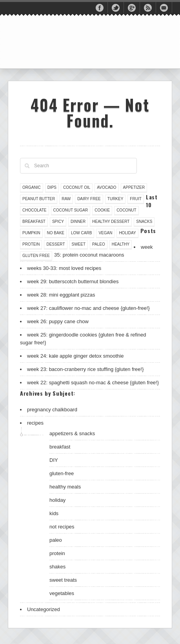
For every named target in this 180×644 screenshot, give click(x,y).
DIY (54, 460)
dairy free (89, 199)
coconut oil (77, 187)
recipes (35, 423)
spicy (58, 222)
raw (66, 199)
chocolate (35, 210)
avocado (106, 187)
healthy (121, 244)
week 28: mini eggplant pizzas (61, 295)
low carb (81, 233)
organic (32, 187)
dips (52, 187)
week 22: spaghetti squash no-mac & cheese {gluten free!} (93, 383)
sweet (79, 244)
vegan (105, 233)
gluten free (36, 256)
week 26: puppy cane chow (58, 321)
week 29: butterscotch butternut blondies (73, 281)
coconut (126, 210)
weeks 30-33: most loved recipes (64, 268)
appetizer (134, 187)
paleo (99, 244)
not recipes (62, 527)
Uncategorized (44, 609)
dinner (78, 222)
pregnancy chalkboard (52, 410)
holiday (127, 233)
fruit (135, 199)
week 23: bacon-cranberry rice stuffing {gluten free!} (85, 369)
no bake (56, 233)
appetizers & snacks (72, 433)
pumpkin (31, 233)
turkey (115, 199)
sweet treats (63, 580)
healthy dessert (111, 222)
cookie (102, 210)
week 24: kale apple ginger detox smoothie (75, 356)
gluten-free (62, 473)
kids (54, 513)
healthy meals (65, 487)
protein (31, 244)
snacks (144, 222)
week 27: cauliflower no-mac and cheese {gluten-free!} (88, 308)
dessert (55, 244)
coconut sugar (71, 210)
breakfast (34, 222)
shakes (57, 567)
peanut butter (39, 199)
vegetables (62, 593)
